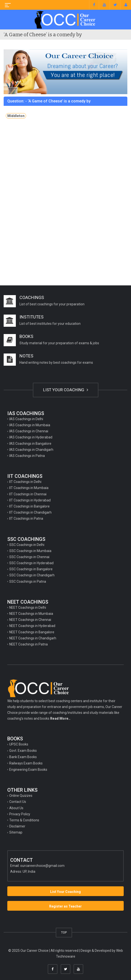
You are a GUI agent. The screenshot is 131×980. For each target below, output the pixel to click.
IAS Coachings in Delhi (26, 419)
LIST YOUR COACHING (66, 390)
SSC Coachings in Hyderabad (31, 563)
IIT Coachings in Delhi (25, 482)
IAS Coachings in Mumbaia (30, 425)
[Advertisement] (65, 166)
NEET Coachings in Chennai (30, 620)
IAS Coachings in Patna (27, 456)
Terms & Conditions (24, 820)
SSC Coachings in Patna (28, 581)
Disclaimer (17, 826)
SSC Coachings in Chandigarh (32, 575)
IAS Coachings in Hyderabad (31, 437)
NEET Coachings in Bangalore (32, 632)
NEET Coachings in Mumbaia (31, 614)
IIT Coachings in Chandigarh (30, 512)
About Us (16, 808)
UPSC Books (19, 744)
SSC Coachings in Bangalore (31, 569)
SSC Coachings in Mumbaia (30, 551)
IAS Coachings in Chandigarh (31, 450)
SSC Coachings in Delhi (27, 545)
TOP (64, 932)
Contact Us (18, 802)
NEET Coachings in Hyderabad (32, 626)
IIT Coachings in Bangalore (29, 506)
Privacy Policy (20, 814)
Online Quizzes (21, 796)
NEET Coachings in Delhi (28, 608)
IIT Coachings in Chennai (28, 494)
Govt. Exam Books (23, 751)
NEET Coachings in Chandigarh (33, 638)
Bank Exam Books (23, 757)
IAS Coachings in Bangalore (30, 444)
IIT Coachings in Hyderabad (30, 500)
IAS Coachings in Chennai (29, 431)
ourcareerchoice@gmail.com (42, 866)
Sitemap (16, 832)
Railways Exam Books (26, 763)
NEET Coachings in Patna (28, 644)
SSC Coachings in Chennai (29, 557)
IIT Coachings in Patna (26, 518)
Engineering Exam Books (28, 770)
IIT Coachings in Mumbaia (29, 488)
